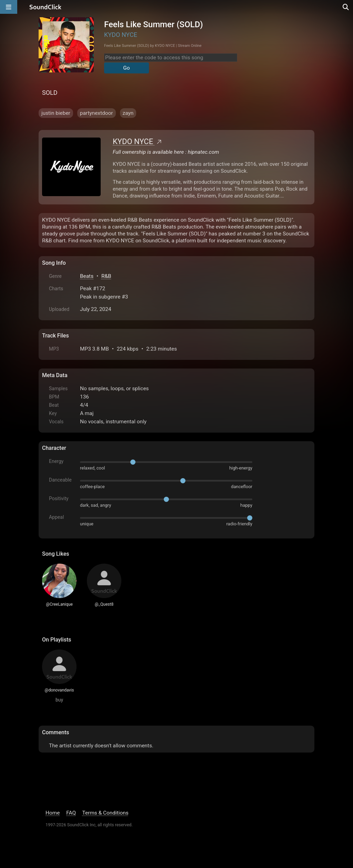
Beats (87, 276)
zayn (128, 113)
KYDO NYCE (121, 35)
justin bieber (56, 113)
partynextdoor (97, 113)
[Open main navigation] (9, 7)
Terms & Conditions (105, 813)
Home (53, 813)
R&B (106, 276)
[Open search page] (346, 7)
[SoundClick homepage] (46, 7)
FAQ (71, 813)
